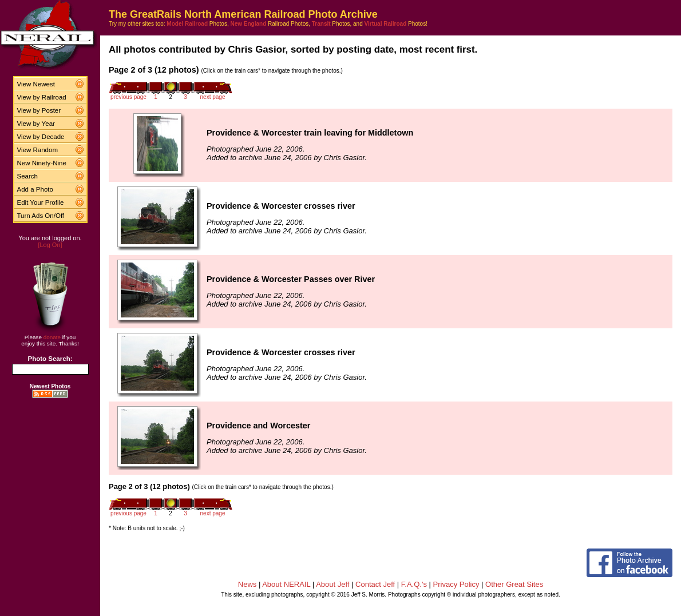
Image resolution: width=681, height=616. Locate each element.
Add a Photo (35, 189)
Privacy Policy (456, 584)
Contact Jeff (375, 584)
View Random (37, 150)
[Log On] (50, 245)
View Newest (36, 84)
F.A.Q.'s (414, 584)
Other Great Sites (514, 584)
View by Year (36, 124)
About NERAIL (286, 584)
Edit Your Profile (41, 202)
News (248, 584)
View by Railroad (42, 97)
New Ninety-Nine (42, 163)
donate (52, 337)
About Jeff (332, 584)
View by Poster (39, 110)
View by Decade (41, 137)
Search (28, 176)
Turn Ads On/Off (41, 216)
